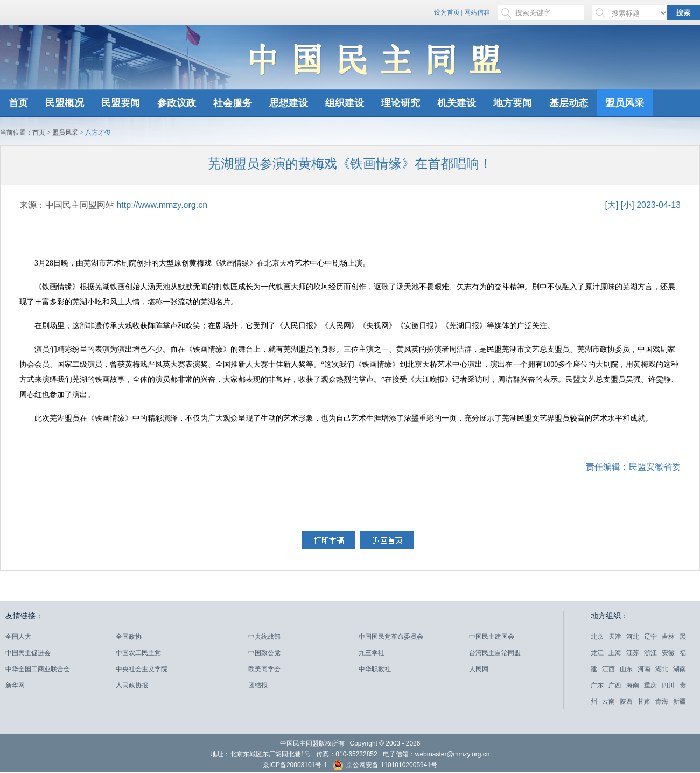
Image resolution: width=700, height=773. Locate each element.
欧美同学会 (264, 669)
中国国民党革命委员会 (391, 637)
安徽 (668, 653)
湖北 (662, 669)
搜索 (683, 13)
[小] (628, 205)
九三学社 (372, 653)
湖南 (680, 669)
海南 (633, 685)
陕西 (626, 701)
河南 (644, 669)
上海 (615, 653)
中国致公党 (264, 653)
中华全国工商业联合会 (38, 669)
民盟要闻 (121, 103)
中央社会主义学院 (142, 669)
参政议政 (177, 103)
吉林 (668, 637)
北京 (597, 637)
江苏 (633, 653)
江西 (608, 669)
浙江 (650, 653)
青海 (662, 701)
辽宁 (650, 637)
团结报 (258, 685)
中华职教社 (375, 669)
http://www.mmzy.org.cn (162, 205)
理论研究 (401, 103)
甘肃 (644, 701)
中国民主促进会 (28, 653)
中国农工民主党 (138, 653)
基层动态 (569, 103)
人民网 (479, 669)
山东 (626, 669)
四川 (668, 685)
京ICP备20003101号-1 (295, 765)
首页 (18, 103)
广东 (597, 685)
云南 (608, 701)
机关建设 (457, 103)
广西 (615, 685)
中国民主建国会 (492, 637)
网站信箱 (477, 12)
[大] (611, 205)
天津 (615, 637)
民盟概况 (65, 103)
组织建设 (345, 103)
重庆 (650, 685)
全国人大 (18, 637)
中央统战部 (264, 637)
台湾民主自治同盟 (495, 653)
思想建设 (289, 103)
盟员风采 (625, 103)
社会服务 (233, 103)
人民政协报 (132, 685)
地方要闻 (513, 103)
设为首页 (447, 12)
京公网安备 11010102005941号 (385, 766)
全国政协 (129, 637)
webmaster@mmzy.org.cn (453, 754)
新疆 (680, 701)
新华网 (15, 685)
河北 (633, 637)
